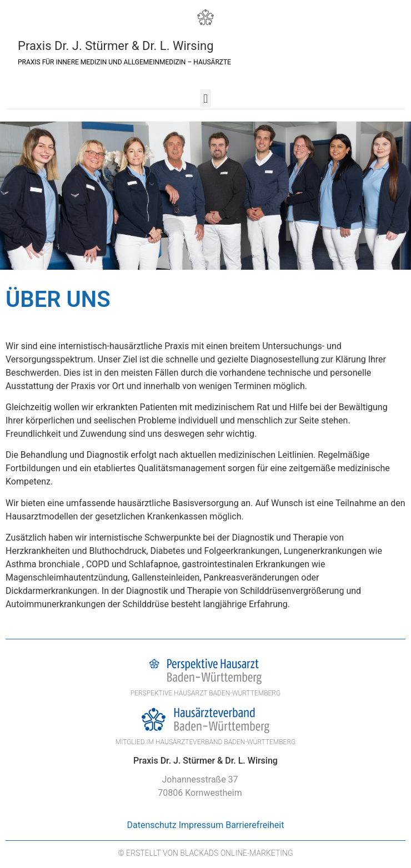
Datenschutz (152, 825)
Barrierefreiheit (255, 825)
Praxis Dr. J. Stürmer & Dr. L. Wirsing (116, 46)
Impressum (201, 825)
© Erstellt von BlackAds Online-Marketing (205, 853)
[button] (205, 99)
